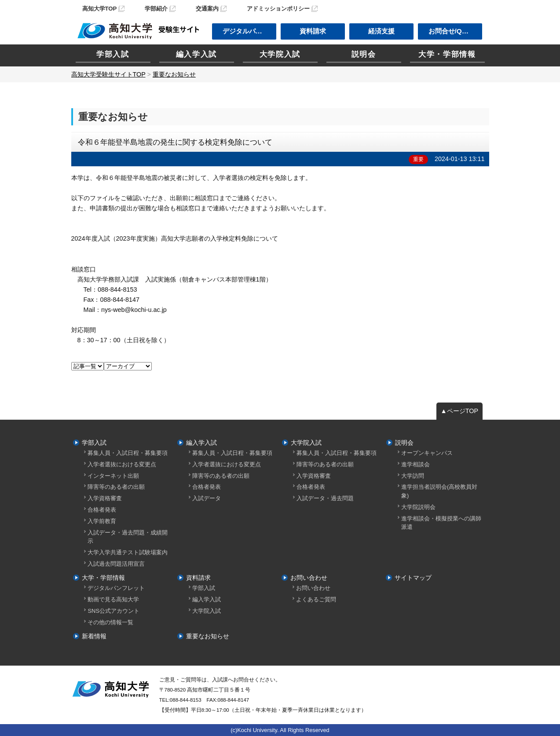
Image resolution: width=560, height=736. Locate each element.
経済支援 (381, 31)
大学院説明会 (418, 507)
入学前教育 (102, 521)
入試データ (207, 498)
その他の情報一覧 (110, 622)
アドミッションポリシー (278, 9)
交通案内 (207, 9)
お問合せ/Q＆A (451, 31)
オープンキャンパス (427, 453)
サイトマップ (413, 578)
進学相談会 (415, 464)
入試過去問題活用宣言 (116, 564)
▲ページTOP (460, 411)
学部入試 (113, 54)
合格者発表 (102, 510)
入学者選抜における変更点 (122, 464)
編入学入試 (196, 54)
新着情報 (94, 636)
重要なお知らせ (208, 636)
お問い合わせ (309, 578)
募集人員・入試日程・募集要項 (128, 453)
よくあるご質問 (316, 599)
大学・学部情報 (447, 54)
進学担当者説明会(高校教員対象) (439, 491)
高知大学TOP (100, 9)
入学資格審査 (105, 498)
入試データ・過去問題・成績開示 (128, 537)
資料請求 (313, 31)
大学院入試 (280, 54)
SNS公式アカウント (113, 611)
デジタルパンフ (246, 31)
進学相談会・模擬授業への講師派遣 (441, 523)
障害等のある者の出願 (116, 487)
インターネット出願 (113, 476)
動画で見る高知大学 (113, 599)
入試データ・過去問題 (325, 498)
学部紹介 (156, 9)
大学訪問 (413, 476)
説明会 (364, 54)
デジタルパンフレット (116, 588)
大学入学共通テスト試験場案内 (128, 552)
